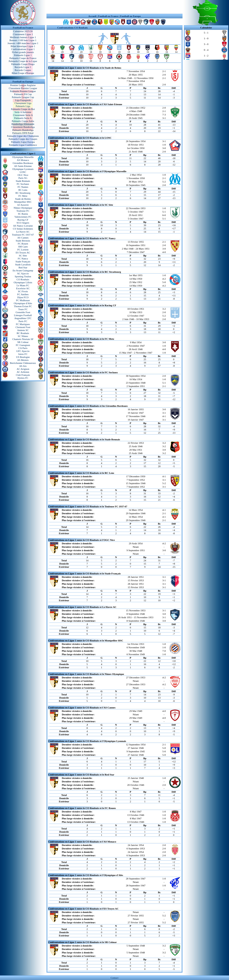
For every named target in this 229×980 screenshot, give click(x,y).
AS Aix (23, 366)
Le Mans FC (23, 285)
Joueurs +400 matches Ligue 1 (23, 43)
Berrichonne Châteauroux (23, 363)
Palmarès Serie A (23, 118)
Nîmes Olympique (23, 208)
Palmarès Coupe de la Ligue (23, 61)
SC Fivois (23, 291)
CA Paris (23, 348)
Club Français (23, 375)
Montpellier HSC (23, 202)
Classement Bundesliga (23, 127)
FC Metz (23, 196)
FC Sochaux (23, 184)
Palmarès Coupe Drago (23, 64)
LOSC (23, 172)
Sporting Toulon (23, 276)
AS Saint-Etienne (23, 166)
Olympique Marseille (23, 157)
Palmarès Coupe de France (23, 58)
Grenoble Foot (23, 312)
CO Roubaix (23, 279)
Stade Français (23, 261)
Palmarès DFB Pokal (23, 133)
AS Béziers (23, 360)
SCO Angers (23, 223)
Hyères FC (23, 378)
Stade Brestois (23, 241)
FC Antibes (23, 294)
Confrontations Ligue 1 (23, 49)
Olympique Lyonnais (23, 169)
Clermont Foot (23, 327)
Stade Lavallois (23, 264)
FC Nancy (23, 258)
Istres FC (23, 354)
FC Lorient (23, 250)
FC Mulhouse (23, 300)
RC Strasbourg (23, 193)
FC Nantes (23, 187)
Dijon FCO (23, 297)
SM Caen (23, 247)
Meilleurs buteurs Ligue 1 (23, 37)
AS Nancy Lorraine (23, 226)
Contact (114, 978)
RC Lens (23, 190)
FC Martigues (23, 324)
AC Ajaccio (23, 273)
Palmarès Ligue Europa (23, 142)
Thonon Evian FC (23, 306)
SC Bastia (23, 214)
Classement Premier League (23, 88)
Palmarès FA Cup (23, 94)
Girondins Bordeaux (23, 163)
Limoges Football (23, 315)
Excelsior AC (23, 288)
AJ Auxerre (23, 205)
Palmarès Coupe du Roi (23, 109)
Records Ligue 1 (23, 67)
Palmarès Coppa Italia (23, 121)
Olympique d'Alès (23, 303)
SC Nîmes (23, 336)
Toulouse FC (23, 211)
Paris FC (23, 321)
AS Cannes (23, 238)
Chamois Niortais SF (23, 339)
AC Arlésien (23, 372)
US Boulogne (23, 357)
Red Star (23, 267)
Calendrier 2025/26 (23, 31)
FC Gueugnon (23, 345)
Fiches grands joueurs (23, 52)
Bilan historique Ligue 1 (23, 46)
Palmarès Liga (23, 106)
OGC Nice (23, 175)
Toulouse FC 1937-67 (23, 235)
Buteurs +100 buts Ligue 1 (23, 40)
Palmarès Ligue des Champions (23, 136)
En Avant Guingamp (23, 270)
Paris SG (23, 178)
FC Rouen (23, 244)
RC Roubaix (23, 333)
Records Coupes (23, 70)
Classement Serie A (23, 115)
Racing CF (23, 220)
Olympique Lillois (23, 282)
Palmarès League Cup (23, 97)
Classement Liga (23, 103)
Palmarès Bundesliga (23, 130)
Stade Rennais (23, 181)
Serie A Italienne (23, 112)
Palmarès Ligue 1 (23, 55)
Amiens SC (23, 330)
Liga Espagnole (23, 100)
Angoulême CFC (23, 318)
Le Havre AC (23, 232)
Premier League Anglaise (23, 85)
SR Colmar (23, 342)
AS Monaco (23, 160)
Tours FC (23, 309)
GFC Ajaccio (23, 351)
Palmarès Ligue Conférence (23, 145)
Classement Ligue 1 (23, 34)
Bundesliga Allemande (23, 124)
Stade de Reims (23, 199)
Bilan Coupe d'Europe (23, 73)
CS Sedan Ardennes (23, 229)
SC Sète (23, 256)
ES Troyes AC (23, 253)
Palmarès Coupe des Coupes (23, 139)
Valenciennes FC (23, 217)
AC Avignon (23, 369)
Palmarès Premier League (23, 91)
